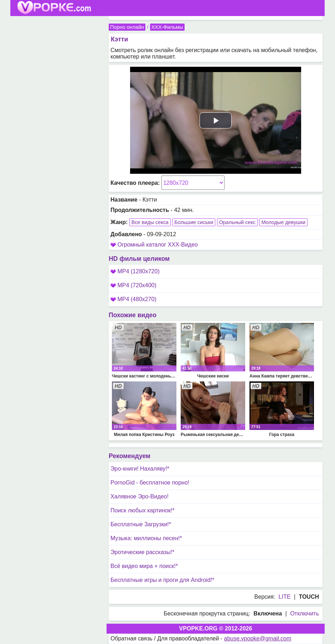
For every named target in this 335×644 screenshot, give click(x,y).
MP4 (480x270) (133, 299)
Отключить (305, 613)
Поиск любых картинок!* (143, 510)
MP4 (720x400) (133, 285)
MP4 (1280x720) (135, 271)
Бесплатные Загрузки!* (141, 524)
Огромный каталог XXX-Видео (158, 245)
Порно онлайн (127, 27)
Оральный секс (237, 222)
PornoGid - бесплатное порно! (150, 483)
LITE (285, 597)
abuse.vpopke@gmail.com (258, 638)
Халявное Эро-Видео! (140, 496)
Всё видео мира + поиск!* (144, 566)
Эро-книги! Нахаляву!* (140, 469)
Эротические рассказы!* (142, 552)
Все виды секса (150, 222)
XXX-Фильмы (167, 27)
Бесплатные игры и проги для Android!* (162, 580)
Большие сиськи (194, 222)
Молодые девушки (283, 222)
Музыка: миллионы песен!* (146, 538)
